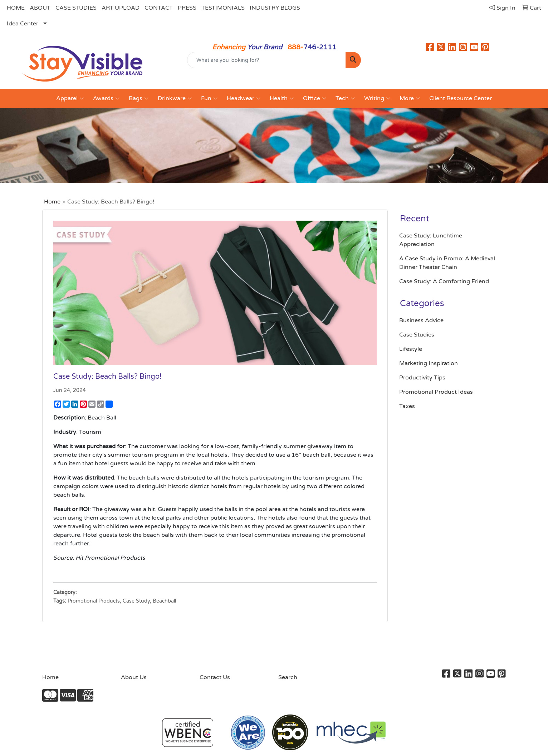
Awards (106, 98)
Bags (139, 98)
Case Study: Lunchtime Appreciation (431, 240)
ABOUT (40, 8)
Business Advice (421, 320)
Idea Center (23, 24)
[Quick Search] (267, 60)
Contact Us (215, 677)
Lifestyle (411, 349)
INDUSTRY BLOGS (275, 8)
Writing (377, 98)
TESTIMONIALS (223, 8)
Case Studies (417, 335)
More (410, 98)
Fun (209, 98)
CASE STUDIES (76, 8)
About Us (134, 677)
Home (52, 202)
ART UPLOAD (121, 8)
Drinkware (175, 98)
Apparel (70, 98)
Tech (345, 98)
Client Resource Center (461, 98)
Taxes (407, 406)
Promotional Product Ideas (436, 392)
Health (282, 98)
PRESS (187, 8)
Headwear (244, 98)
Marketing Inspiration (429, 363)
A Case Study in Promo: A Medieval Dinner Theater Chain (447, 263)
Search (288, 677)
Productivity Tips (422, 378)
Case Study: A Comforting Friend (444, 281)
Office (315, 98)
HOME (16, 8)
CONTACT (159, 8)
